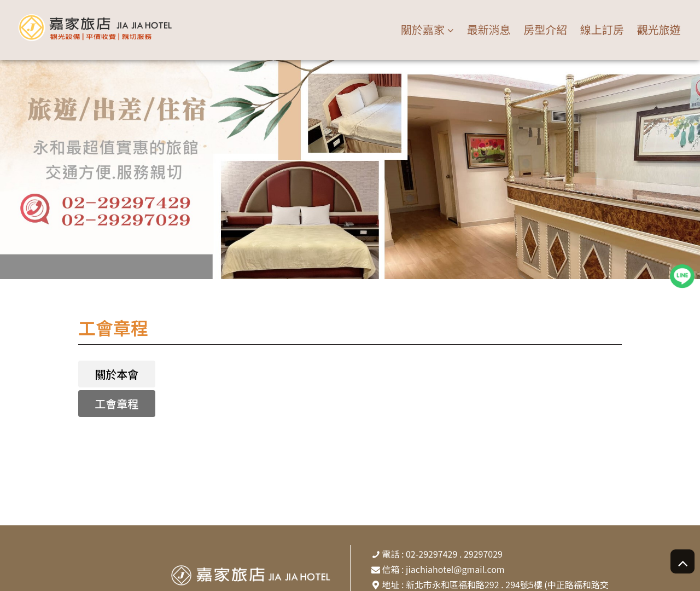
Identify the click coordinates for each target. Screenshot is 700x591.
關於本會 (116, 374)
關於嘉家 (423, 30)
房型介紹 (545, 29)
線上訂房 (602, 29)
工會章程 (116, 404)
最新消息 (489, 29)
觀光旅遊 (658, 29)
